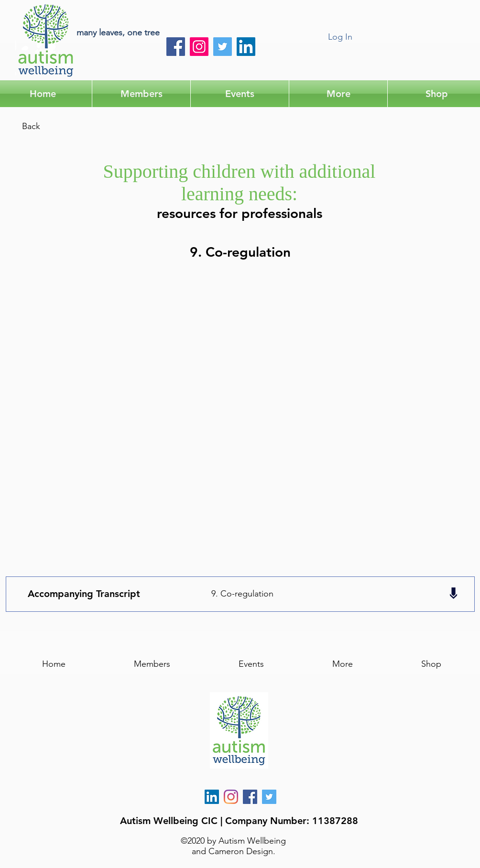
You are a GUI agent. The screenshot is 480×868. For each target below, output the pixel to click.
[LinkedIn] (246, 47)
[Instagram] (199, 47)
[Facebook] (176, 47)
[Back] (31, 127)
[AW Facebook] (250, 797)
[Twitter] (223, 47)
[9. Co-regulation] (242, 594)
